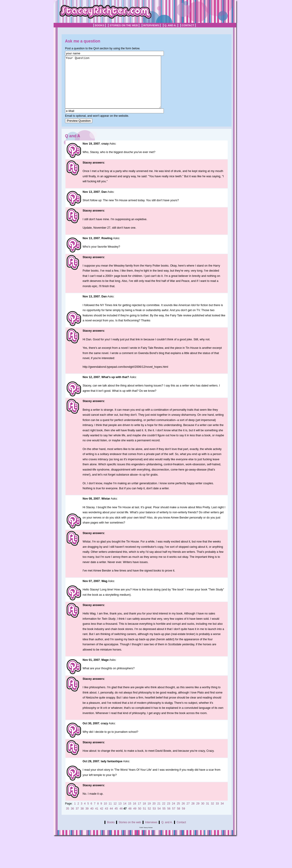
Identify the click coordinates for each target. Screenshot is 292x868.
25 (178, 814)
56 (169, 819)
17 (139, 814)
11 (110, 814)
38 (82, 819)
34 (222, 814)
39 (87, 819)
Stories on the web (124, 25)
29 (198, 814)
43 (107, 819)
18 (144, 814)
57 (174, 819)
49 (135, 819)
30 (203, 814)
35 (68, 819)
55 (164, 819)
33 (217, 814)
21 (159, 814)
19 (149, 814)
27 (188, 814)
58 (179, 819)
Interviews (151, 25)
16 (135, 814)
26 (183, 814)
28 (193, 814)
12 (115, 814)
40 (92, 819)
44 (111, 819)
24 (174, 814)
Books (100, 25)
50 (140, 819)
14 (125, 814)
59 (183, 819)
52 (149, 819)
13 (120, 814)
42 (102, 819)
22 (164, 814)
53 (154, 819)
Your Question (119, 87)
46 (121, 819)
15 (130, 814)
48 (130, 819)
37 (77, 819)
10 (105, 814)
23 (169, 814)
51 (145, 819)
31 (208, 814)
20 (154, 814)
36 (72, 819)
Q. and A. (171, 25)
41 (97, 819)
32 (212, 814)
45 (116, 819)
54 (159, 819)
